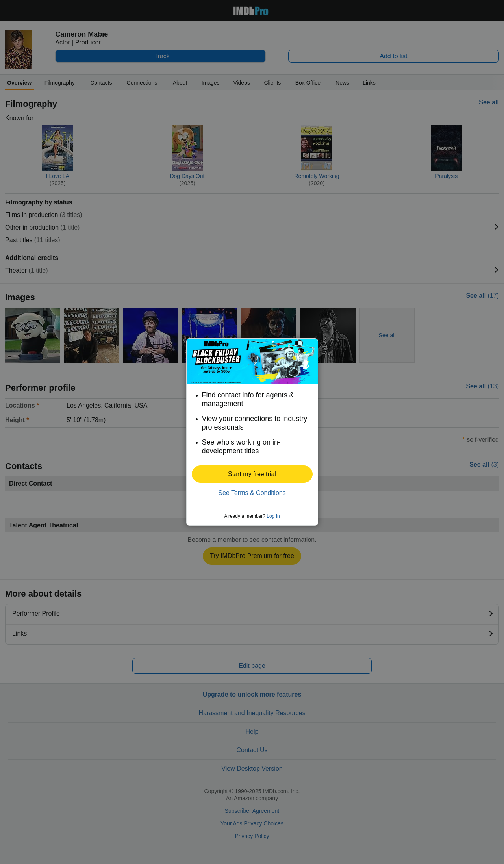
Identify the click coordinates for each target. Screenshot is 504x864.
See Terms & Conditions (252, 493)
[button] (252, 474)
